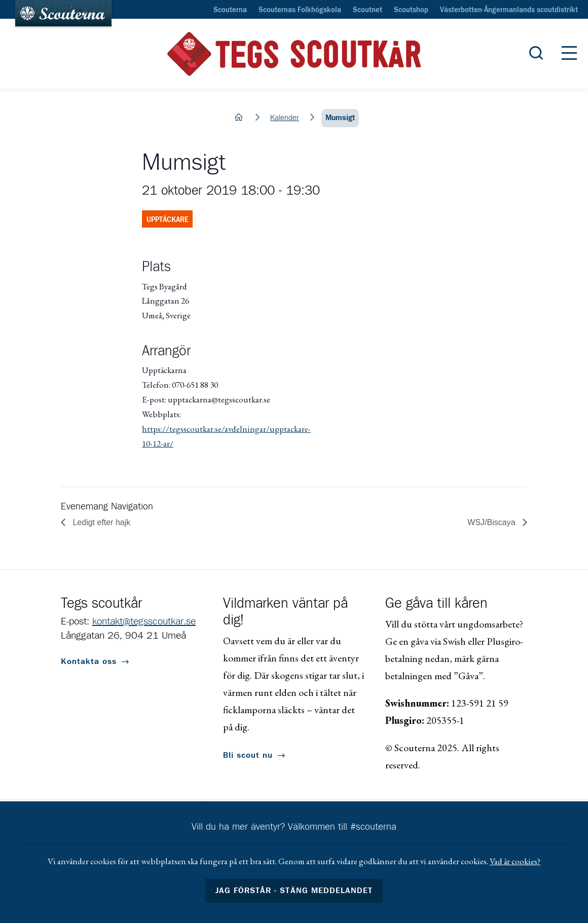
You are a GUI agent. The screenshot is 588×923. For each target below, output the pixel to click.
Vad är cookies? (515, 861)
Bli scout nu (248, 755)
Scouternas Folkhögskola (300, 10)
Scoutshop (411, 10)
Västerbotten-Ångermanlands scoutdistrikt (509, 10)
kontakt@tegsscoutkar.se (144, 621)
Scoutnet (367, 10)
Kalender (285, 118)
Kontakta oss (89, 661)
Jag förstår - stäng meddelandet (294, 891)
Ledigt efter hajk (100, 522)
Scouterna (230, 10)
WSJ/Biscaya (492, 522)
